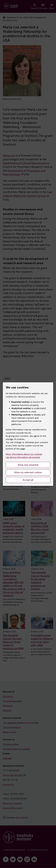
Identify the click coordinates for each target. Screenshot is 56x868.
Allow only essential (28, 465)
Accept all (28, 480)
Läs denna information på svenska (23, 457)
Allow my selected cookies (28, 472)
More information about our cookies (24, 454)
